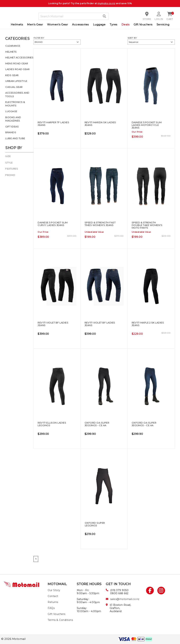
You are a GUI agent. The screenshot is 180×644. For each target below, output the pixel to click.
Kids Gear (12, 75)
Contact (53, 596)
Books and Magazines (13, 119)
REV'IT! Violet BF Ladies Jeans (51, 324)
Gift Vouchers (143, 24)
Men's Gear (35, 24)
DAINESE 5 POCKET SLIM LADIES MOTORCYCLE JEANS (148, 125)
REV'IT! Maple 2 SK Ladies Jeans (146, 324)
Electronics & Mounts (15, 104)
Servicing (163, 24)
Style (9, 163)
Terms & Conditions (60, 620)
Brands (11, 132)
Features (12, 169)
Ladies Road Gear (17, 69)
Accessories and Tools (17, 95)
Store (147, 19)
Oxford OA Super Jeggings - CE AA (100, 424)
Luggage (99, 24)
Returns (53, 602)
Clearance (13, 46)
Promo (10, 175)
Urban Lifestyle (16, 81)
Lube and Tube (15, 138)
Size (8, 156)
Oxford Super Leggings (97, 524)
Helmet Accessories (19, 58)
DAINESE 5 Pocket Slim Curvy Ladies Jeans (53, 225)
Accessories (80, 24)
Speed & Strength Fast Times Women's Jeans (100, 225)
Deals (126, 24)
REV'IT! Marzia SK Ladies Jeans (99, 124)
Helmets (17, 24)
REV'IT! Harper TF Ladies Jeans (52, 124)
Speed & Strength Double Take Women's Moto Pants (147, 227)
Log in (159, 19)
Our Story (54, 590)
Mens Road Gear (17, 63)
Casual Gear (14, 87)
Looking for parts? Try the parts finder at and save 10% (90, 3)
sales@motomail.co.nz (125, 599)
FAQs (51, 608)
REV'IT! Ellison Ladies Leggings (52, 424)
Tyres (113, 24)
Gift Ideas (12, 127)
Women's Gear (57, 24)
